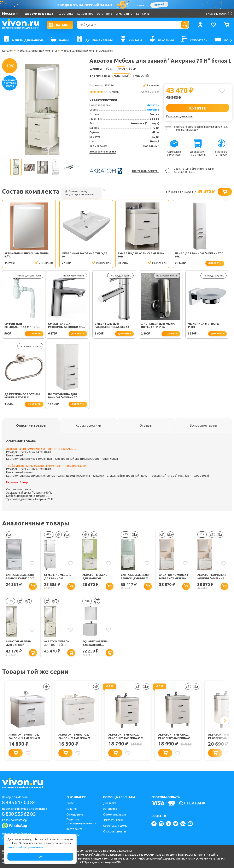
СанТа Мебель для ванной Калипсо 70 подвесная (21, 577)
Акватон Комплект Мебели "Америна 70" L (212, 577)
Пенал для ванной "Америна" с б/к (158, 255)
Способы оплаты (115, 831)
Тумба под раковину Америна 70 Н (114, 255)
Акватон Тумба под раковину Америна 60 (24, 736)
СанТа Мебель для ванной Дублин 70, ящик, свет (135, 577)
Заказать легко (113, 820)
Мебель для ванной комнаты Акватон (87, 51)
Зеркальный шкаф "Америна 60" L (19, 255)
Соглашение (75, 814)
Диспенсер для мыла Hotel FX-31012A (114, 325)
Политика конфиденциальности (81, 821)
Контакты (143, 14)
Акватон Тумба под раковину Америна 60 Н (175, 736)
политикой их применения (25, 847)
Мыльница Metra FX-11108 (160, 325)
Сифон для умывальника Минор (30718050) (207, 255)
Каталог (8, 51)
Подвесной (141, 76)
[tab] (31, 425)
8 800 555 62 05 (20, 814)
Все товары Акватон (146, 171)
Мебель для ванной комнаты (37, 51)
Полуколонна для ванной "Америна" (19, 396)
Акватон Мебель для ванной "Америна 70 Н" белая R (57, 644)
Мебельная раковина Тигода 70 (67, 255)
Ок (40, 857)
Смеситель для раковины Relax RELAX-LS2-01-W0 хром (69, 326)
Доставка (66, 14)
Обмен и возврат (115, 814)
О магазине (124, 14)
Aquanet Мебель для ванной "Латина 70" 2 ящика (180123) (98, 644)
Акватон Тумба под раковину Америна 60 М (126, 736)
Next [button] (78, 167)
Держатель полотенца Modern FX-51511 (208, 325)
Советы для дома (115, 826)
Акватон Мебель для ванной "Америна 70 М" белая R (18, 644)
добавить (174, 263)
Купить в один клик (179, 116)
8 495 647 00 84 (20, 802)
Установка (105, 14)
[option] (42, 109)
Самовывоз (85, 14)
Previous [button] (6, 167)
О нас (70, 803)
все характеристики (103, 152)
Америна (153, 110)
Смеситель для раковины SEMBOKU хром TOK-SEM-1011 (24, 326)
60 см (110, 69)
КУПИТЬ (198, 108)
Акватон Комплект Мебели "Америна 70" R (174, 577)
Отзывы (114, 92)
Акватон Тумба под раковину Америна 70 (74, 736)
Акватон (153, 105)
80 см (133, 69)
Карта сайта (74, 829)
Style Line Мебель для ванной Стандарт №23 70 (58, 577)
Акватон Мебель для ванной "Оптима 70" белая (97, 577)
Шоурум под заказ (39, 14)
